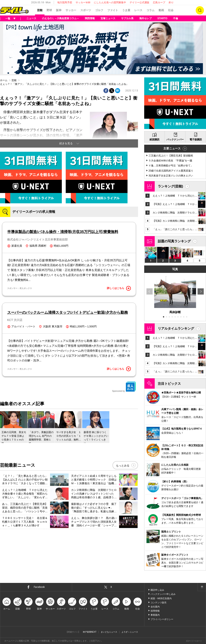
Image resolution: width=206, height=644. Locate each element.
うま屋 (126, 10)
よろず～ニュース (130, 632)
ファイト (113, 10)
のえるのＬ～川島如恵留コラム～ (61, 18)
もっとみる (123, 466)
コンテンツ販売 (159, 603)
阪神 (59, 10)
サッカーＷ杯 (83, 2)
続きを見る (66, 143)
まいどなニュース (109, 632)
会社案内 (155, 607)
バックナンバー (175, 140)
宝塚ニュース (108, 18)
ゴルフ (99, 10)
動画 (161, 10)
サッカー (71, 10)
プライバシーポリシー (162, 619)
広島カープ (159, 2)
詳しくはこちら (119, 288)
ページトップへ (202, 587)
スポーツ (86, 10)
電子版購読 (196, 140)
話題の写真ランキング (174, 241)
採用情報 (155, 611)
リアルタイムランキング (176, 329)
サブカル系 (127, 18)
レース (138, 10)
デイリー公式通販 (139, 2)
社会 (171, 10)
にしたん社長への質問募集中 (110, 2)
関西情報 (90, 18)
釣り (171, 2)
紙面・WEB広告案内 (161, 598)
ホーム (4, 80)
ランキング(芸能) (170, 186)
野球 (49, 10)
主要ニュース (172, 148)
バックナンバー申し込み (163, 594)
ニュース (31, 18)
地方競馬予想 (65, 2)
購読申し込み (157, 590)
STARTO (162, 18)
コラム (150, 10)
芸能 (40, 10)
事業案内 (155, 615)
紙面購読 (154, 140)
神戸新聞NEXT (90, 632)
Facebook (39, 587)
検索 (200, 10)
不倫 (176, 18)
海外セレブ (145, 18)
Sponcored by (124, 387)
